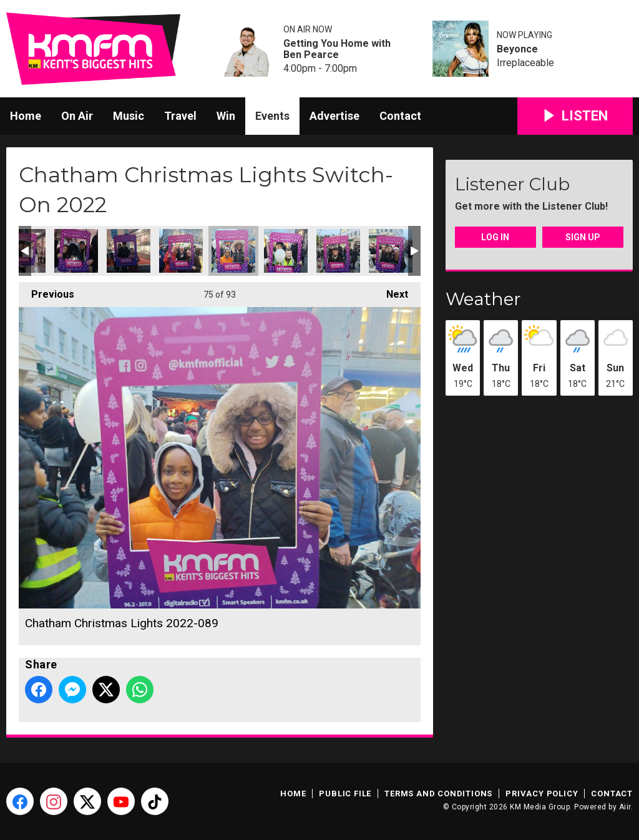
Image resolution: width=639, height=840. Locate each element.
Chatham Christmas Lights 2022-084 (76, 251)
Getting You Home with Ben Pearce (337, 49)
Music (129, 116)
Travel (180, 116)
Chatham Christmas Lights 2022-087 (129, 251)
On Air (77, 116)
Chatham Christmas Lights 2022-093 (338, 251)
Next (391, 291)
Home (26, 116)
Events (272, 116)
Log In (495, 237)
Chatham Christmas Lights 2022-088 (181, 251)
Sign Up (583, 237)
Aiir (625, 807)
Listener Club (512, 184)
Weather (483, 299)
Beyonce (517, 49)
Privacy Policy (542, 794)
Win (226, 116)
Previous (46, 291)
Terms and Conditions (438, 794)
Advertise (334, 116)
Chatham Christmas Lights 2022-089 (233, 251)
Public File (345, 794)
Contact (400, 116)
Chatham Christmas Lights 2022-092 (286, 251)
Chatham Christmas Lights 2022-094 (391, 251)
